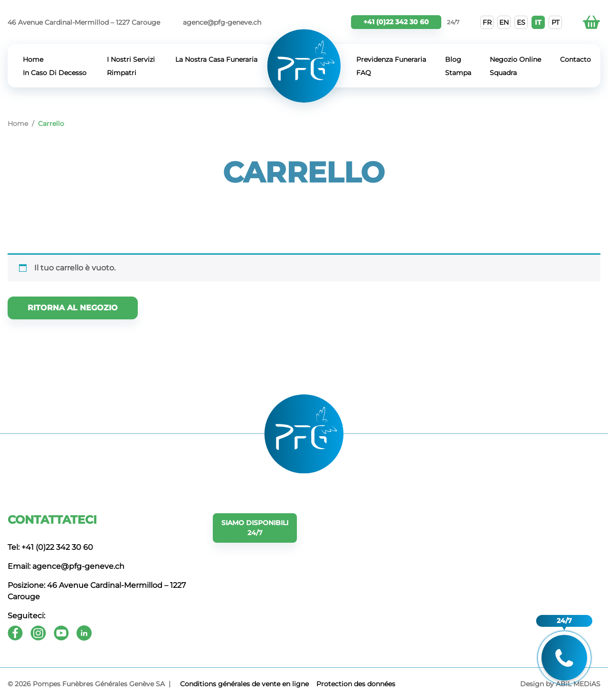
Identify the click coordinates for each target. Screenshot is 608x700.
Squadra (503, 73)
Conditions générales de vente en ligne (244, 684)
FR (487, 22)
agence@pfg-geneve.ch (222, 22)
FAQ (364, 73)
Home (33, 59)
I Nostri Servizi (131, 59)
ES (521, 22)
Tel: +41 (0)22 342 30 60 (50, 547)
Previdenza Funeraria (391, 59)
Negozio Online (515, 59)
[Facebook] (15, 633)
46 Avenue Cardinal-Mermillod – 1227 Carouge (84, 22)
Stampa (458, 73)
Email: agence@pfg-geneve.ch (66, 566)
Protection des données (356, 684)
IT (538, 22)
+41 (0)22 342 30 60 (396, 22)
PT (556, 22)
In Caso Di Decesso (55, 73)
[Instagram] (38, 633)
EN (504, 22)
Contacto (575, 59)
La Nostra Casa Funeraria (216, 59)
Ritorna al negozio (73, 308)
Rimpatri (122, 73)
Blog (453, 59)
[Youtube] (61, 633)
